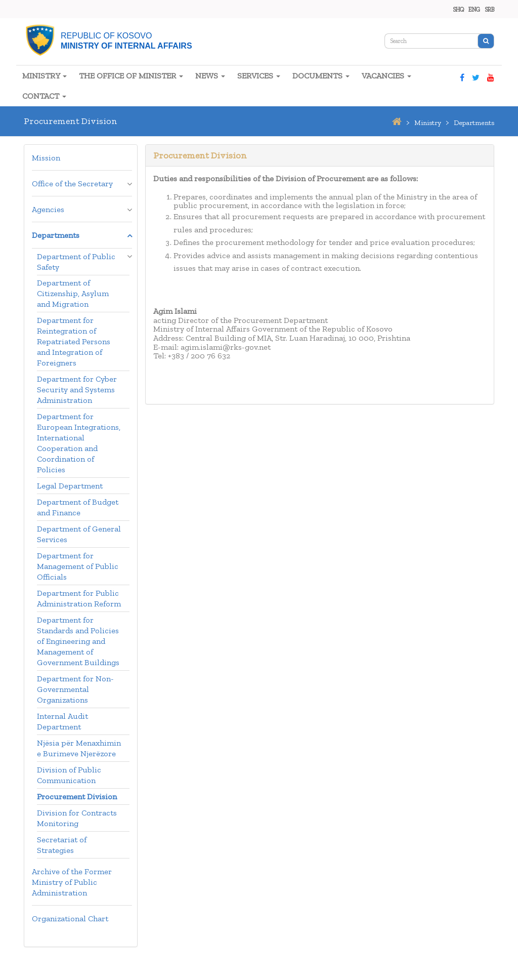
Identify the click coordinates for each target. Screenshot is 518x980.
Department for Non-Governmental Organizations (75, 689)
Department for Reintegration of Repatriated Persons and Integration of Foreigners (74, 341)
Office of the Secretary (72, 183)
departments (474, 123)
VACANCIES (386, 76)
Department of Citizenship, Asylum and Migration (73, 293)
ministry (428, 123)
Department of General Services (79, 534)
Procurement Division (77, 797)
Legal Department (70, 486)
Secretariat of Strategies (62, 845)
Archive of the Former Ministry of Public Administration (72, 882)
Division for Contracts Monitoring (77, 818)
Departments (56, 235)
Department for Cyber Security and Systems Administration (77, 390)
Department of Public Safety (76, 262)
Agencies (48, 209)
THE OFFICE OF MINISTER (131, 76)
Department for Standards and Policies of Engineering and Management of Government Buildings (78, 641)
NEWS (210, 76)
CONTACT (44, 96)
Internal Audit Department (62, 721)
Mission (46, 158)
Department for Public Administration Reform (79, 598)
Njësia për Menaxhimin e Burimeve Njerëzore (79, 748)
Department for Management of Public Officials (78, 566)
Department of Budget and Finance (78, 507)
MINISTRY (45, 76)
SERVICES (259, 76)
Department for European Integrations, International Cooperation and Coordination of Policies (79, 443)
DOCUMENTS (321, 76)
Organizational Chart (70, 918)
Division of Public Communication (69, 775)
